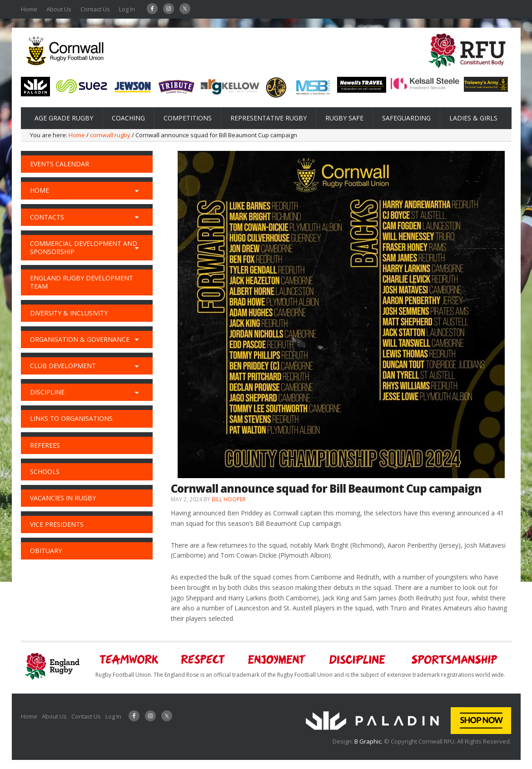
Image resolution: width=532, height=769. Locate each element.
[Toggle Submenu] (137, 190)
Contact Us (95, 9)
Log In (127, 9)
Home (29, 9)
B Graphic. (369, 741)
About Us (59, 9)
